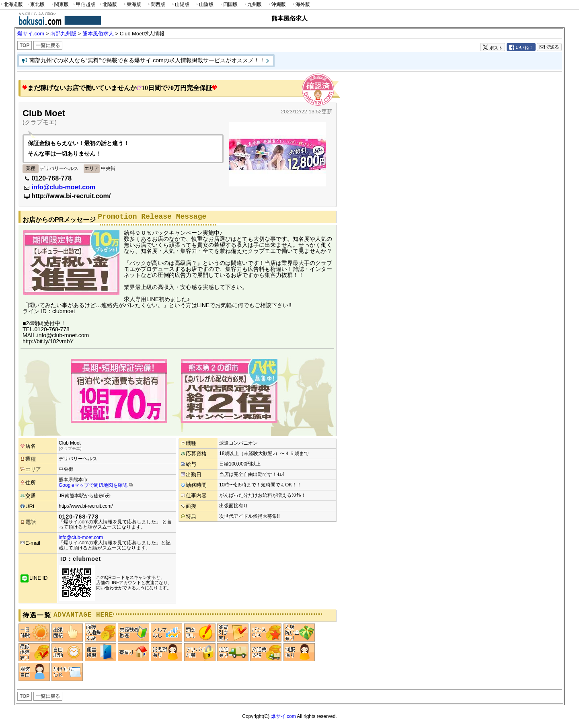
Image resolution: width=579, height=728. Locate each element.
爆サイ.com (283, 716)
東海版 (132, 5)
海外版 (301, 5)
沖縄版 (277, 5)
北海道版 (11, 5)
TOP (25, 45)
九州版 (253, 5)
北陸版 (108, 5)
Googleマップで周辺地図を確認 (93, 485)
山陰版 (204, 5)
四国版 (228, 5)
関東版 (60, 5)
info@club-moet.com (63, 187)
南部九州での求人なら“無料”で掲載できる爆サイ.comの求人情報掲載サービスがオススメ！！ (147, 60)
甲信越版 (84, 5)
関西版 (156, 5)
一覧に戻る (48, 45)
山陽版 (180, 5)
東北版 (35, 5)
